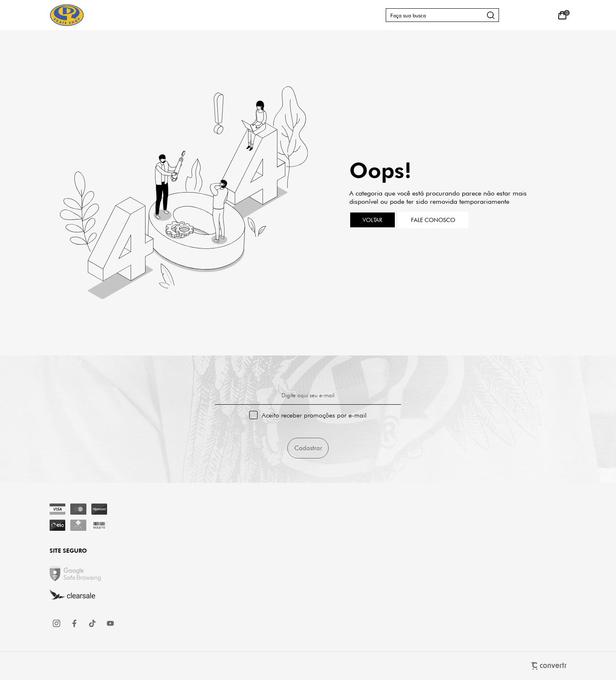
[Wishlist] (543, 15)
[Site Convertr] (308, 666)
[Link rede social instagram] (57, 623)
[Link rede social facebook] (75, 623)
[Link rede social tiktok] (93, 623)
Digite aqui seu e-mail (308, 395)
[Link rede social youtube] (110, 623)
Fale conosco (433, 220)
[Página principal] (67, 15)
